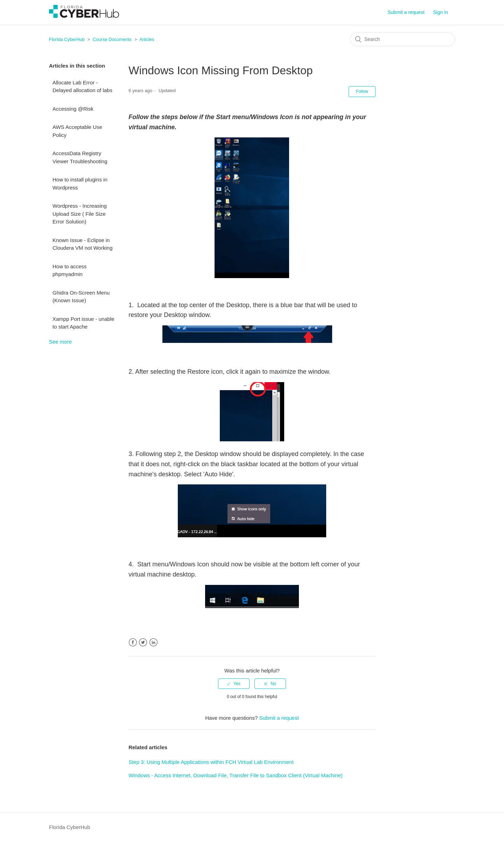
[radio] (234, 684)
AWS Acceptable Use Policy (77, 131)
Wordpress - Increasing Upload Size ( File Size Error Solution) (80, 214)
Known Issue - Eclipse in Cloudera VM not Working (82, 244)
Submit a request (406, 12)
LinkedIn (153, 643)
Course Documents (112, 39)
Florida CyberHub (67, 39)
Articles (147, 39)
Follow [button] (362, 91)
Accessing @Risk (73, 109)
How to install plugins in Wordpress (80, 184)
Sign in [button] (440, 12)
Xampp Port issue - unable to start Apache (83, 323)
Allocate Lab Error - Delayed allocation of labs (82, 87)
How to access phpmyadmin (70, 270)
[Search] (402, 39)
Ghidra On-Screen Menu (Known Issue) (81, 297)
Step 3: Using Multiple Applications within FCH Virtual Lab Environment (211, 762)
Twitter (143, 643)
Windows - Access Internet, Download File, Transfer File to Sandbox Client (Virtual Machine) (236, 775)
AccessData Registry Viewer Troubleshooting (80, 157)
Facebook (133, 643)
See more (60, 342)
